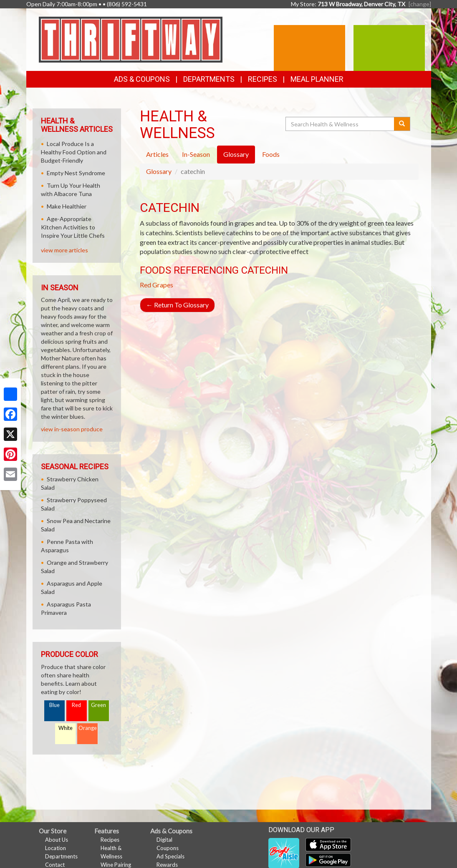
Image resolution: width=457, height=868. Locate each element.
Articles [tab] (157, 154)
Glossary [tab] (236, 154)
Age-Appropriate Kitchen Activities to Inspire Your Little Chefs (73, 227)
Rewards (167, 865)
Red (76, 705)
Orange (88, 728)
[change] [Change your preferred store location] (420, 4)
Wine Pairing (116, 865)
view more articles (64, 250)
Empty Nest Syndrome (76, 173)
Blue (54, 705)
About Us (57, 840)
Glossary (159, 171)
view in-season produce (72, 429)
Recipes (263, 79)
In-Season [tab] (196, 154)
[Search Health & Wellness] (341, 124)
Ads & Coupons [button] (142, 79)
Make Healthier (67, 206)
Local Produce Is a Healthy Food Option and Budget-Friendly (74, 152)
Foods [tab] (271, 154)
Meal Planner (317, 79)
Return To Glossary (177, 305)
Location (56, 848)
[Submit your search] (402, 124)
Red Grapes (157, 285)
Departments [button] (209, 79)
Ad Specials (170, 856)
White (66, 728)
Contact (55, 865)
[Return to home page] (131, 39)
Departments (61, 856)
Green (98, 705)
